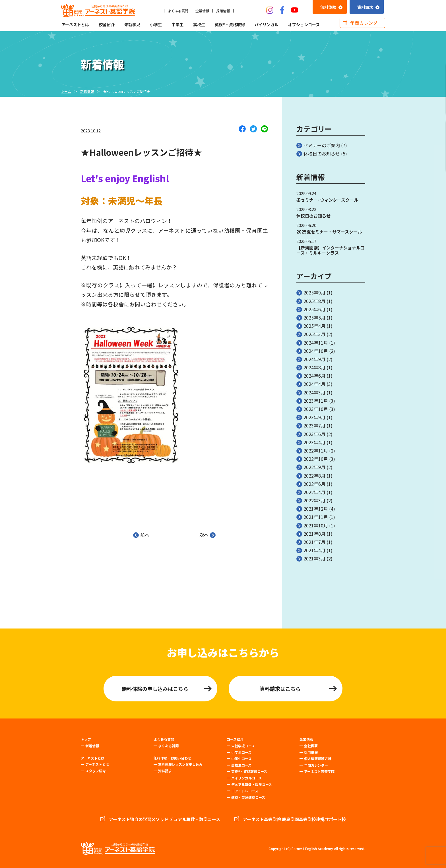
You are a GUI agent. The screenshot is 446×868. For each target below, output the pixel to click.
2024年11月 (316, 343)
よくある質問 (178, 11)
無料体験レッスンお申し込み (180, 764)
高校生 (199, 24)
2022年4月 (314, 492)
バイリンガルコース (246, 778)
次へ (207, 534)
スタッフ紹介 (96, 771)
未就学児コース (243, 746)
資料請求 (165, 771)
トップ (86, 739)
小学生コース (241, 752)
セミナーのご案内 (322, 145)
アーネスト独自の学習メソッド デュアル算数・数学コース (165, 819)
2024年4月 (314, 384)
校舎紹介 (107, 24)
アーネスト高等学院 (319, 771)
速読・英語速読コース (248, 797)
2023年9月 (314, 417)
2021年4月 (314, 550)
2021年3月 (314, 558)
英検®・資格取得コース (249, 771)
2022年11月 (316, 451)
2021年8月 (314, 534)
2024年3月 (314, 392)
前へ (141, 534)
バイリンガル (267, 24)
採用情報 (223, 11)
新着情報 (92, 746)
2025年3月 (314, 334)
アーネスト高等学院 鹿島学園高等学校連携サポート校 (294, 819)
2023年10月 (316, 409)
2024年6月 (314, 376)
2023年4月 (314, 442)
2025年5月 (314, 318)
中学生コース (241, 759)
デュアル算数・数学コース (252, 784)
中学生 (177, 24)
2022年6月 (314, 484)
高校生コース (241, 765)
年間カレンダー (366, 23)
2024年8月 (314, 367)
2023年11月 (316, 401)
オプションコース (304, 24)
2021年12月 (316, 509)
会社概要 (311, 746)
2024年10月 (316, 351)
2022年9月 (314, 467)
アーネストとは (75, 24)
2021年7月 (314, 542)
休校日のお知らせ (322, 153)
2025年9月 (314, 292)
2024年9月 (314, 359)
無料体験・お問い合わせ (172, 758)
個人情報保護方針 (318, 759)
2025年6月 (314, 309)
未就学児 (132, 24)
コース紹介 (235, 739)
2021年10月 (316, 525)
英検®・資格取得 (230, 24)
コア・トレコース (245, 791)
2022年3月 (314, 500)
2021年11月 (316, 517)
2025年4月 (314, 326)
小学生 (156, 24)
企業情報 (202, 11)
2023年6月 (314, 434)
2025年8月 (314, 301)
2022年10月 (316, 459)
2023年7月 (314, 425)
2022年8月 (314, 476)
